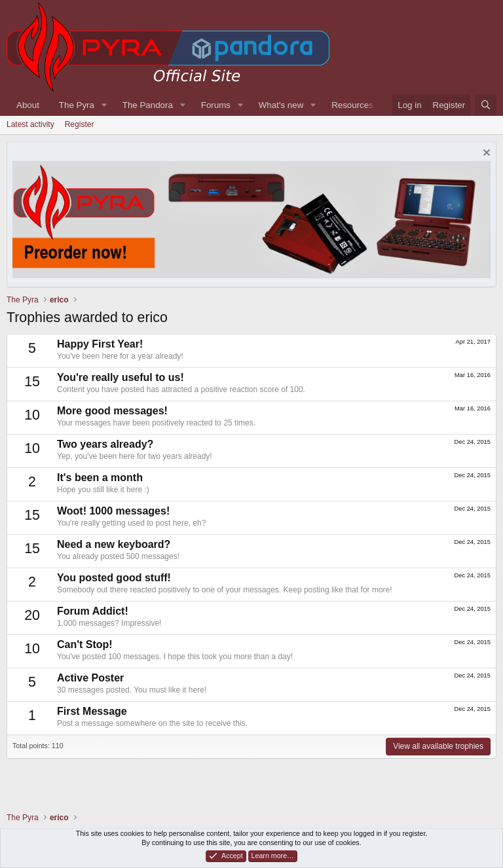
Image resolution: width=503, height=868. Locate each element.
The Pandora (148, 105)
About (28, 105)
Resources (352, 105)
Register (80, 124)
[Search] (486, 105)
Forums (216, 105)
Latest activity (30, 124)
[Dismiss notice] (485, 154)
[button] (104, 105)
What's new (281, 105)
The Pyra (77, 105)
